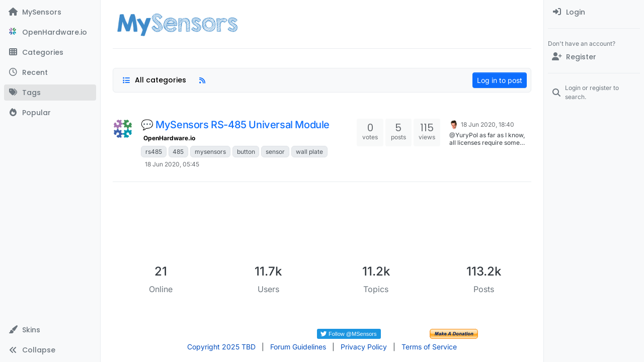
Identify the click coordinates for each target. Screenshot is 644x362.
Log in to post (500, 80)
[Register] (594, 57)
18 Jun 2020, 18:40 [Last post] (488, 124)
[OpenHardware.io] (50, 32)
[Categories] (50, 52)
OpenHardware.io (169, 138)
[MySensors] (50, 12)
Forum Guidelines (298, 347)
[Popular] (50, 113)
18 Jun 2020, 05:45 (172, 164)
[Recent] (50, 72)
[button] (50, 330)
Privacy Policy (364, 347)
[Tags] (50, 93)
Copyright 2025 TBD (221, 347)
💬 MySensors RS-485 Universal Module (235, 125)
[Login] (594, 12)
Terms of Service (429, 347)
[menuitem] (594, 12)
